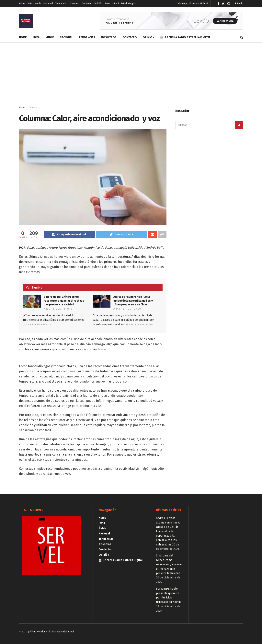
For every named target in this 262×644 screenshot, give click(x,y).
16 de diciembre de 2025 (127, 309)
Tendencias (61, 4)
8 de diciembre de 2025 (140, 325)
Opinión (98, 4)
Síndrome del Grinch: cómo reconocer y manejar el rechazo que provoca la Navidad (64, 301)
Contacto (87, 4)
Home (22, 4)
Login (239, 4)
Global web (68, 632)
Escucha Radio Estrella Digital (120, 4)
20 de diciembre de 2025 (58, 309)
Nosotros (75, 4)
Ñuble (38, 4)
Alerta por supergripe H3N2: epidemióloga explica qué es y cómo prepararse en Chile (133, 301)
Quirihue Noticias (36, 632)
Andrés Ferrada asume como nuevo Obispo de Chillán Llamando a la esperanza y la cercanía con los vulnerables (168, 531)
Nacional (48, 4)
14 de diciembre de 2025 (37, 325)
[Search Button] (239, 125)
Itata (30, 4)
